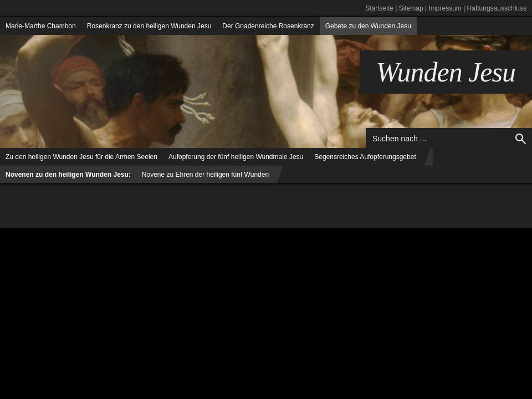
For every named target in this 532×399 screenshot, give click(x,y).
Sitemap (411, 8)
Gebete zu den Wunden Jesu (368, 26)
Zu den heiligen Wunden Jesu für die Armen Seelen (81, 157)
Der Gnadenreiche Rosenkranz (268, 26)
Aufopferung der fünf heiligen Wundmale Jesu (236, 157)
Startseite (379, 8)
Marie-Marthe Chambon (41, 26)
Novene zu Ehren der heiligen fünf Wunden (205, 175)
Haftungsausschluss (497, 8)
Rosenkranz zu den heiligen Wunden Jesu (149, 26)
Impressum (445, 8)
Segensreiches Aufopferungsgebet (365, 157)
